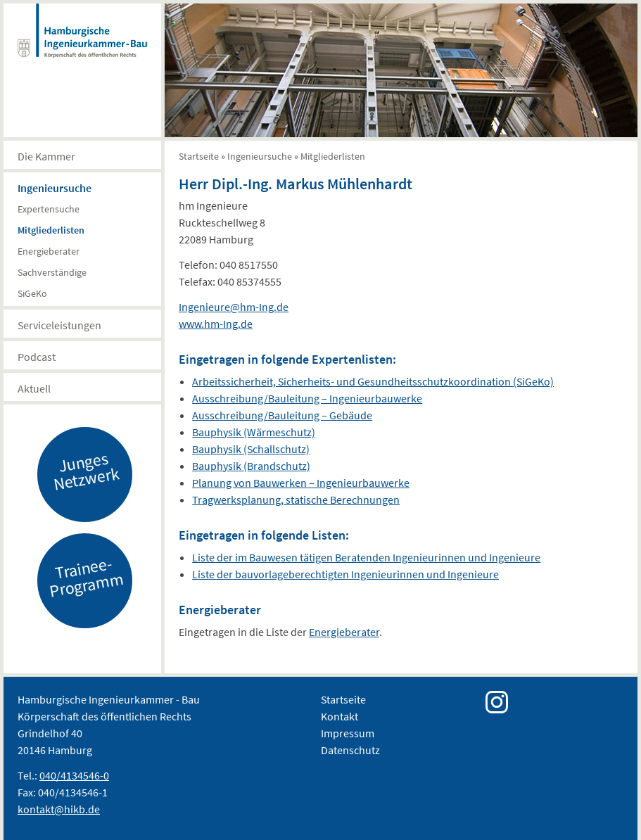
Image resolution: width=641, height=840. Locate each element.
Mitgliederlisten (51, 230)
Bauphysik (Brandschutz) (251, 466)
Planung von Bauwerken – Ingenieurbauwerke (301, 483)
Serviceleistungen (59, 325)
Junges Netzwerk (87, 471)
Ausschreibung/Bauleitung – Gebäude (282, 415)
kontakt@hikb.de (59, 809)
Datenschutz (350, 750)
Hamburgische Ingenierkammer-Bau (82, 45)
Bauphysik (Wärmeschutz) (254, 432)
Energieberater (49, 251)
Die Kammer (46, 156)
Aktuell (34, 388)
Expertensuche (49, 209)
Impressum (348, 733)
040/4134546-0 (74, 775)
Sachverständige (52, 272)
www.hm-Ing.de (216, 324)
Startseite (199, 156)
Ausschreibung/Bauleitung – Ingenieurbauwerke (307, 398)
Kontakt (339, 716)
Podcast (37, 357)
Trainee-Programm (87, 577)
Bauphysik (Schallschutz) (251, 449)
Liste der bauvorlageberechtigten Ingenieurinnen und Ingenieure (345, 574)
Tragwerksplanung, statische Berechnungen (296, 499)
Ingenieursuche (55, 188)
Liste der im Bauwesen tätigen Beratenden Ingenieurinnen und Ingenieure (366, 557)
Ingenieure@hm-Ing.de (234, 307)
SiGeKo (32, 293)
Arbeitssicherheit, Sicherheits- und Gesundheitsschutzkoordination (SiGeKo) (373, 381)
